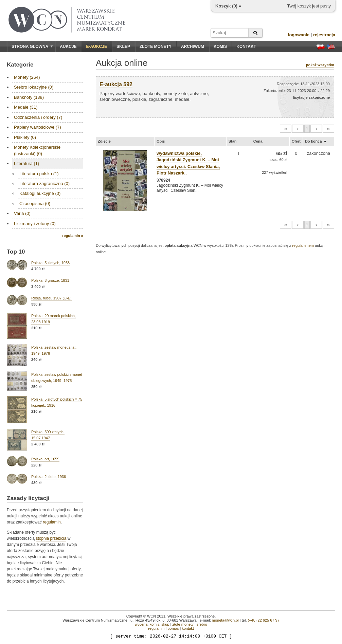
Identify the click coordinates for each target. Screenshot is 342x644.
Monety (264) (27, 77)
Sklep (123, 47)
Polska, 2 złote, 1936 (49, 477)
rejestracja (324, 35)
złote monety (183, 624)
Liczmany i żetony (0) (35, 224)
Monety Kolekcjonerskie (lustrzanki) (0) (37, 150)
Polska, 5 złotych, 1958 (50, 263)
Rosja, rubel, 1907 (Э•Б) (51, 298)
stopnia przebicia (51, 538)
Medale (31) (26, 107)
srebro (202, 624)
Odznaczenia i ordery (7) (38, 117)
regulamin (52, 522)
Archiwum (193, 47)
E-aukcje (97, 47)
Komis (220, 47)
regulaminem (303, 245)
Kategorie (20, 65)
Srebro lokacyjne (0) (34, 87)
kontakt (188, 628)
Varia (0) (22, 213)
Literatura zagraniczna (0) (44, 183)
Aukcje (68, 47)
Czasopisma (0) (35, 204)
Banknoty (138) (29, 97)
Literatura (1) (26, 163)
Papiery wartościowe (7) (38, 127)
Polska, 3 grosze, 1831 (50, 280)
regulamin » (73, 236)
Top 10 (16, 252)
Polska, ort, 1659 (45, 459)
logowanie (299, 35)
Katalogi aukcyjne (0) (40, 193)
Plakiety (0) (25, 137)
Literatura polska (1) (39, 174)
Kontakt (246, 47)
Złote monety (156, 47)
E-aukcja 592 (116, 84)
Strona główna (32, 47)
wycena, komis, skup (152, 624)
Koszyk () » (228, 6)
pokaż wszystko (320, 65)
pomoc (173, 628)
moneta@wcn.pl (225, 620)
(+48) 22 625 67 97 (264, 620)
